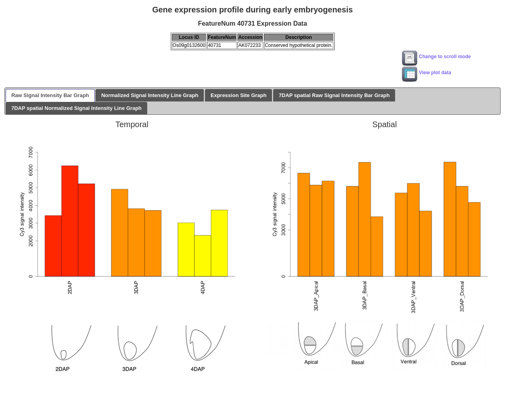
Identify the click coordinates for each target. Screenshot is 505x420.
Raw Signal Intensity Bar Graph (50, 95)
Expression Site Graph (238, 95)
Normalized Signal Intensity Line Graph (150, 95)
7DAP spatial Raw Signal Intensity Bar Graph (334, 95)
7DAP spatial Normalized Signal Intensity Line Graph (76, 108)
